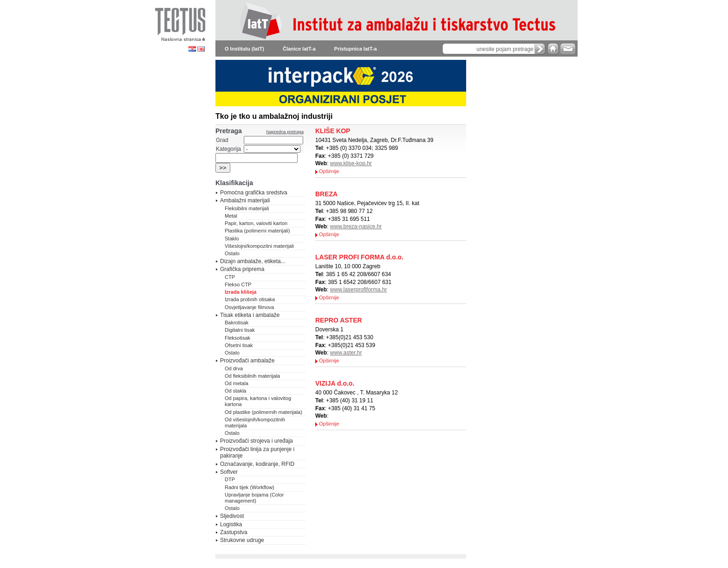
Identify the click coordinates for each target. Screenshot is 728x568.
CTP (230, 277)
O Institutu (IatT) (244, 49)
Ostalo (232, 253)
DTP (230, 479)
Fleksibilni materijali (247, 208)
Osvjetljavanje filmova (249, 307)
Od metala (237, 383)
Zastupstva (234, 532)
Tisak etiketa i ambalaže (250, 315)
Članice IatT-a (299, 49)
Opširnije (329, 171)
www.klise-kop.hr (351, 163)
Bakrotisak (237, 323)
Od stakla (235, 391)
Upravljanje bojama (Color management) (254, 498)
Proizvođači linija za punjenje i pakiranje (257, 452)
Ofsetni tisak (239, 345)
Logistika (231, 524)
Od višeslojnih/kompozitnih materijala (255, 423)
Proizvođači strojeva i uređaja (257, 441)
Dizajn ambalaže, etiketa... (253, 261)
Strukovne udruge (242, 540)
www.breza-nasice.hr (356, 226)
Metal (231, 216)
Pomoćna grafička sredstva (254, 193)
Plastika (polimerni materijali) (257, 231)
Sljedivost (232, 516)
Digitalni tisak (240, 330)
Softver (229, 472)
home (553, 48)
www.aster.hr (346, 353)
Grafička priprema (242, 269)
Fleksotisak (237, 338)
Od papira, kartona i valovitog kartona (258, 401)
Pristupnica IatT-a (356, 49)
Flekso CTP (238, 284)
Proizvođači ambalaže (247, 361)
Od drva (234, 368)
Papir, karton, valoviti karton (256, 223)
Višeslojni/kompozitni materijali (259, 246)
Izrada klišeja (241, 292)
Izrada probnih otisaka (250, 299)
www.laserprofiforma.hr (359, 290)
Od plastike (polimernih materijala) (263, 412)
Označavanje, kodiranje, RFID (257, 464)
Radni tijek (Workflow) (250, 487)
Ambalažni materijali (245, 200)
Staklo (232, 239)
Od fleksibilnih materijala (252, 376)
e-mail (567, 48)
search (540, 49)
